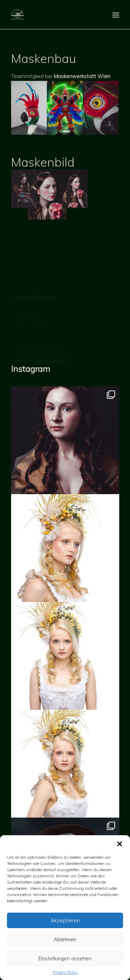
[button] (120, 844)
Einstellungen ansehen (65, 958)
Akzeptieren (65, 920)
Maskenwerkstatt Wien (82, 91)
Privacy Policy (65, 972)
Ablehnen (65, 939)
